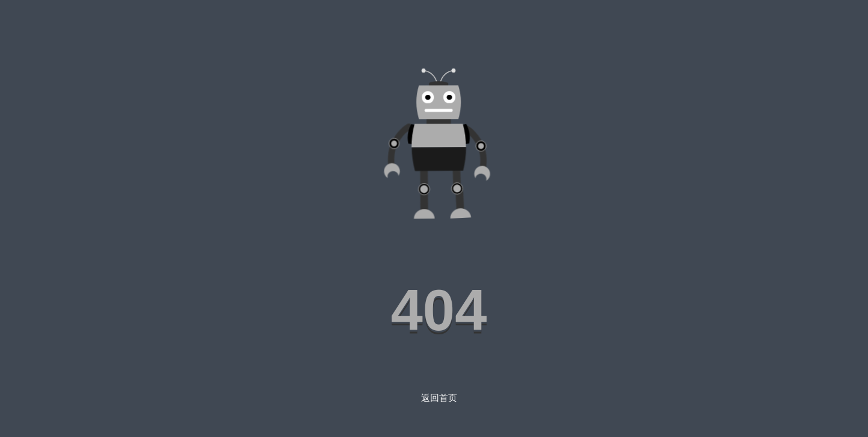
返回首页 (439, 398)
